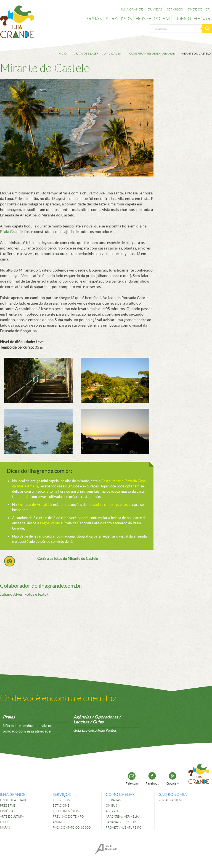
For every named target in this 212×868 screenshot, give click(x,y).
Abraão (112, 811)
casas (127, 504)
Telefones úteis (66, 811)
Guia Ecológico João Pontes (95, 730)
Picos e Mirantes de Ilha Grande (151, 53)
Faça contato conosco (72, 827)
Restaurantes (170, 800)
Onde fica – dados (15, 800)
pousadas (95, 504)
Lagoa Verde (21, 276)
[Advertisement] (189, 161)
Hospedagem (153, 18)
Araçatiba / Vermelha (123, 816)
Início (62, 53)
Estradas (113, 800)
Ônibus (111, 805)
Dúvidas (155, 9)
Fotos (5, 822)
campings (112, 504)
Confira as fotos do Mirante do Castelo (68, 558)
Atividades (112, 53)
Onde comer (199, 9)
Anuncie (59, 822)
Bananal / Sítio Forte (123, 822)
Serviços (175, 9)
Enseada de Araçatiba (35, 504)
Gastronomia (173, 794)
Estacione (61, 805)
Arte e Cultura (12, 816)
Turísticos (61, 800)
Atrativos (119, 18)
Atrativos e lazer (85, 53)
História (7, 811)
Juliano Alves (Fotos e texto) (24, 594)
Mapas (5, 827)
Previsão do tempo (68, 816)
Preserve (8, 805)
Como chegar (192, 18)
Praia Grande (11, 231)
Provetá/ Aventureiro (124, 827)
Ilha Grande (132, 9)
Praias (94, 18)
